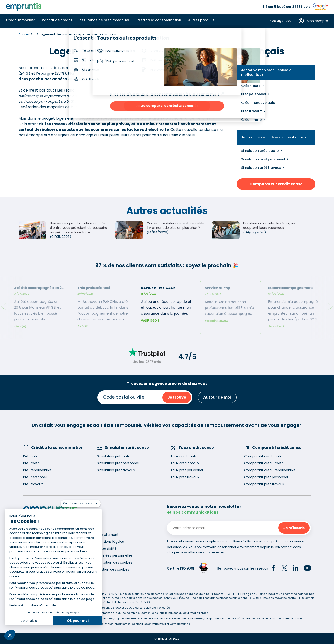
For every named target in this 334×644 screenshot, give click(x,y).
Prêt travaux (252, 111)
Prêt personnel (254, 94)
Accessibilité (107, 548)
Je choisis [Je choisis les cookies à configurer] (29, 621)
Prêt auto (31, 456)
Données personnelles (115, 555)
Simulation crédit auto (260, 151)
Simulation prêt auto (114, 456)
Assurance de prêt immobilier (104, 20)
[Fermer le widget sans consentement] (81, 504)
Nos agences (280, 21)
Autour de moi (217, 397)
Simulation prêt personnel (263, 159)
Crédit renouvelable (258, 103)
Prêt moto (31, 463)
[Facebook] (273, 569)
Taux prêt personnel (187, 470)
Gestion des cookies (113, 569)
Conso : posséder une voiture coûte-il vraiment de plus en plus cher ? (177, 226)
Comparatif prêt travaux (264, 484)
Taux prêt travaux (185, 477)
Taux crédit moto (185, 463)
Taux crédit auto (184, 456)
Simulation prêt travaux (261, 168)
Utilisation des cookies (114, 562)
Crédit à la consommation (159, 20)
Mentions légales (110, 542)
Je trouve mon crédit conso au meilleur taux (267, 72)
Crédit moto (252, 120)
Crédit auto (251, 86)
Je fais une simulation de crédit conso (274, 137)
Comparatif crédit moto (264, 463)
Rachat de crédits (57, 20)
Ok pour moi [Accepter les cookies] (78, 621)
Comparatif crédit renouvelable (270, 470)
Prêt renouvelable (37, 470)
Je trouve (177, 397)
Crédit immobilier (21, 20)
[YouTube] (307, 569)
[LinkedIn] (295, 569)
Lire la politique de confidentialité (32, 605)
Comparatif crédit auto (263, 456)
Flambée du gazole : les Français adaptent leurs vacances (269, 226)
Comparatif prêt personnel (266, 477)
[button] (10, 635)
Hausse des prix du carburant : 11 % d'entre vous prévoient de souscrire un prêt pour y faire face (79, 228)
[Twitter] (284, 569)
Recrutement (108, 535)
